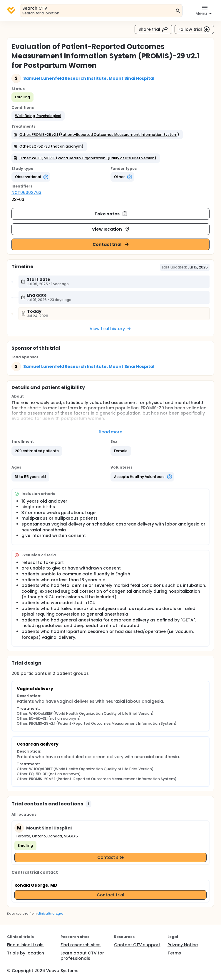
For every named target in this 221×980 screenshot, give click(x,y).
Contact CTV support (137, 945)
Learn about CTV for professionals (82, 956)
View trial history (110, 329)
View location (111, 229)
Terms (174, 953)
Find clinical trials (25, 945)
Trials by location (26, 953)
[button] (38, 116)
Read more (111, 432)
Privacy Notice (183, 945)
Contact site (111, 857)
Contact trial (111, 244)
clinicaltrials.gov (50, 914)
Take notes (111, 214)
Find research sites (81, 945)
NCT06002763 (26, 192)
